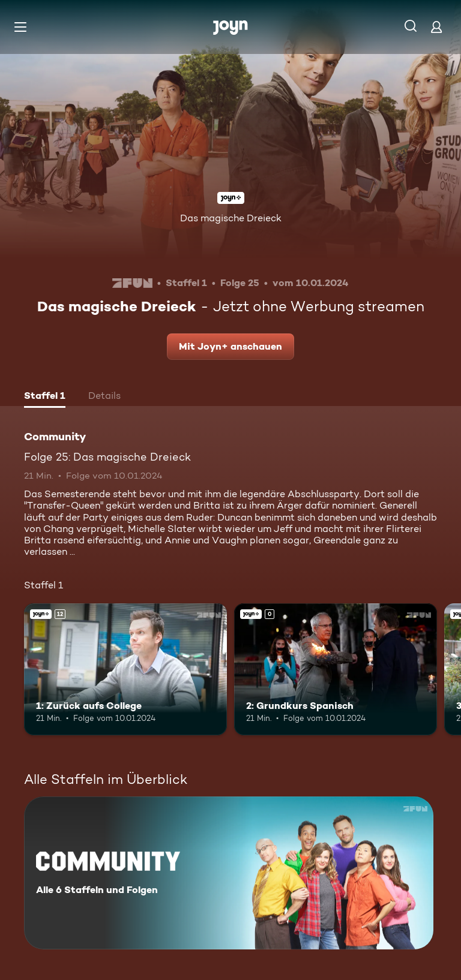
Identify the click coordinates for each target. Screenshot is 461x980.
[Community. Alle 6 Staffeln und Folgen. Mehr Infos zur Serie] (229, 873)
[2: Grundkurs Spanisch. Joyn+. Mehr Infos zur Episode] (336, 669)
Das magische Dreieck (231, 218)
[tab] (45, 397)
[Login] (436, 27)
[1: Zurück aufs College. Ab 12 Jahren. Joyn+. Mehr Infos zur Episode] (125, 669)
